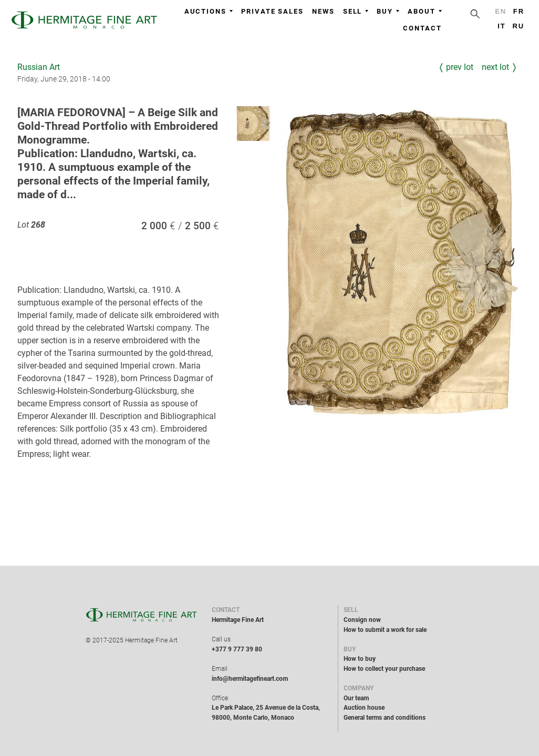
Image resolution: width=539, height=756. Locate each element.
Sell (356, 11)
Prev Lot (460, 67)
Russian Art (39, 67)
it (501, 26)
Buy (388, 11)
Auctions (209, 11)
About (425, 11)
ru (518, 26)
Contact (422, 28)
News (323, 11)
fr (519, 11)
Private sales (272, 11)
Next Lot (495, 67)
